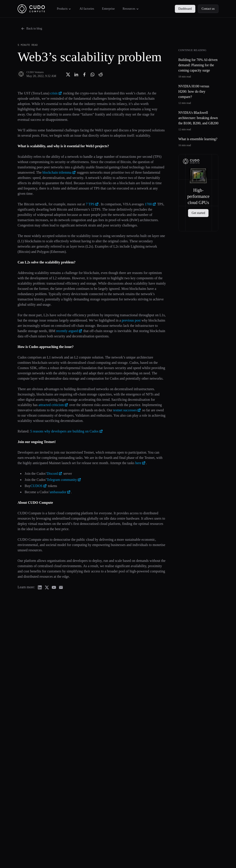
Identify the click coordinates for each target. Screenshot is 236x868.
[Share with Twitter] (68, 74)
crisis (56, 93)
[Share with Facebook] (84, 74)
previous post (131, 320)
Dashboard (185, 9)
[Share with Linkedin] (76, 74)
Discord (54, 474)
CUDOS (39, 486)
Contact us (208, 9)
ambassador (60, 492)
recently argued (70, 331)
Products (64, 9)
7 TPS (92, 204)
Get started (198, 213)
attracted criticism (53, 405)
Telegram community (64, 480)
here (141, 463)
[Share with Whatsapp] (92, 74)
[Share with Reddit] (101, 74)
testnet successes (127, 410)
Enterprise (108, 9)
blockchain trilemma (59, 172)
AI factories (87, 9)
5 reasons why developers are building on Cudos (67, 431)
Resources (131, 9)
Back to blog (32, 29)
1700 (151, 204)
